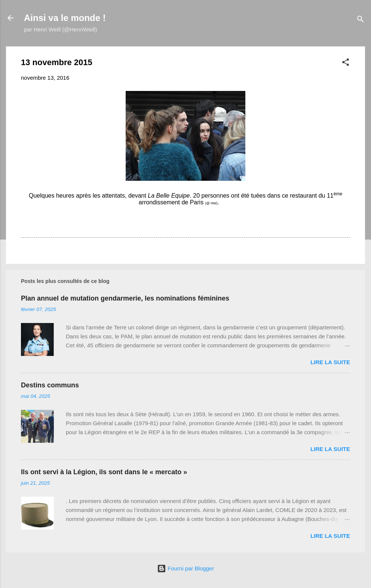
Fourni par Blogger (185, 568)
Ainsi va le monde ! (65, 18)
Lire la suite (330, 362)
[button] (346, 63)
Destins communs (50, 385)
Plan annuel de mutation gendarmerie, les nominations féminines (125, 298)
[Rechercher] (361, 20)
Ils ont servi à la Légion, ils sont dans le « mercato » (104, 472)
